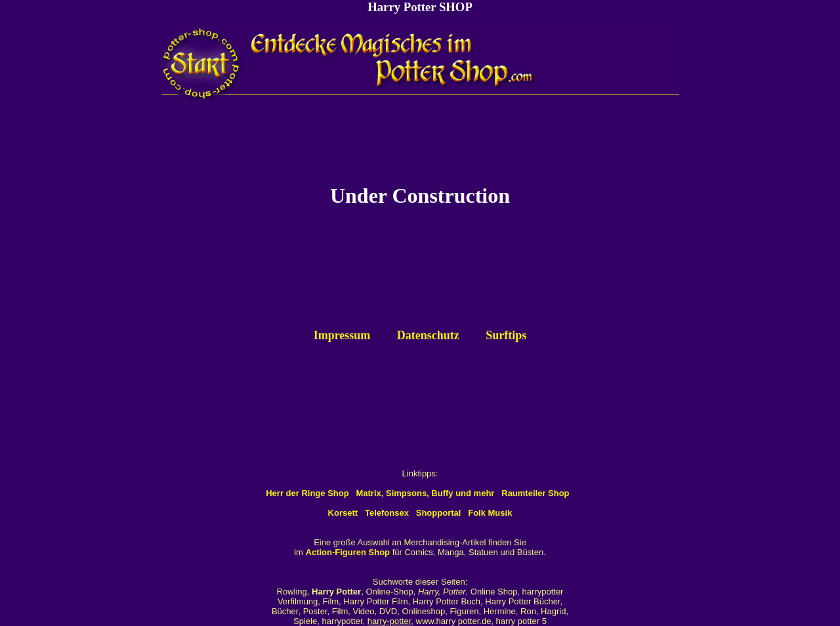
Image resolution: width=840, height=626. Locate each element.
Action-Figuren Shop (348, 552)
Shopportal (439, 513)
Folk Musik (490, 513)
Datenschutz (428, 335)
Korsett (343, 513)
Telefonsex (387, 513)
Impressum (342, 335)
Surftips (506, 335)
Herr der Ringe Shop (307, 493)
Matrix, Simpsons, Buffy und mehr (425, 493)
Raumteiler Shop (535, 493)
